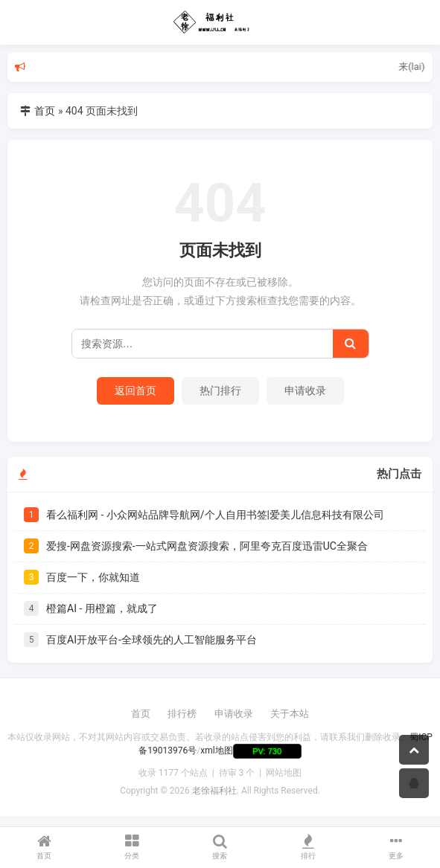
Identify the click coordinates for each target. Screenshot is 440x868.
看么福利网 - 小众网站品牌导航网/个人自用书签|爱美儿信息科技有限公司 (215, 515)
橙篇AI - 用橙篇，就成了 (102, 608)
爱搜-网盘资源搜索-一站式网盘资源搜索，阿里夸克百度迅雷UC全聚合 (207, 546)
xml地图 (216, 751)
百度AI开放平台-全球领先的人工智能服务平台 (152, 640)
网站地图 (284, 773)
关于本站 (290, 714)
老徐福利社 (214, 791)
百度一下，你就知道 (93, 577)
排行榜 (182, 714)
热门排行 (220, 390)
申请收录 (305, 390)
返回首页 (135, 390)
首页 (45, 111)
